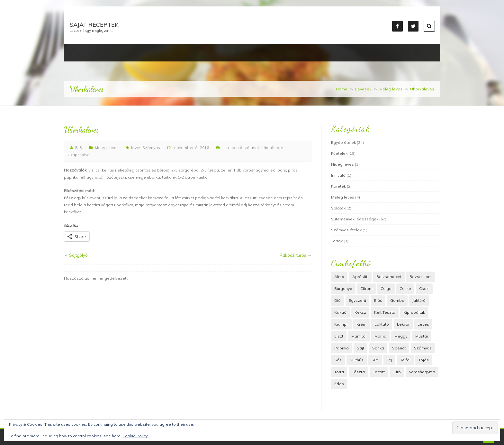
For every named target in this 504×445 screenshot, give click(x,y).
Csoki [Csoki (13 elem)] (424, 288)
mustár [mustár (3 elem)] (422, 336)
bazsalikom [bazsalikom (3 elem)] (421, 277)
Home (342, 89)
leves (136, 148)
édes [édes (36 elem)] (339, 384)
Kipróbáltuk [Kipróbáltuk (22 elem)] (414, 312)
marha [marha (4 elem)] (380, 336)
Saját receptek (94, 25)
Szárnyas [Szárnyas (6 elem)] (423, 348)
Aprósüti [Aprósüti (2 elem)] (360, 277)
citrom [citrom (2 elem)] (366, 288)
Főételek (339, 153)
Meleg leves (391, 89)
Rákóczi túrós (293, 255)
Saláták (338, 208)
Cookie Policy (135, 436)
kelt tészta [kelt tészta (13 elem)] (385, 312)
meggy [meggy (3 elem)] (401, 336)
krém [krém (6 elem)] (361, 324)
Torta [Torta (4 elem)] (339, 372)
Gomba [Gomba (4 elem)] (397, 300)
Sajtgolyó (78, 255)
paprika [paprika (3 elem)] (342, 348)
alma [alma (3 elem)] (339, 277)
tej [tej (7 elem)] (389, 360)
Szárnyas (151, 148)
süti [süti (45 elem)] (375, 360)
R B (79, 148)
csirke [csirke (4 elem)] (405, 288)
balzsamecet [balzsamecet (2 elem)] (389, 277)
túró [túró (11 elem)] (397, 372)
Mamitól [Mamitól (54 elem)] (359, 336)
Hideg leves (342, 164)
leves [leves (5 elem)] (423, 324)
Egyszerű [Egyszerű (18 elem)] (357, 300)
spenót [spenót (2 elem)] (399, 348)
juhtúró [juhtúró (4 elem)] (419, 300)
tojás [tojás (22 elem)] (424, 360)
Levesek (363, 89)
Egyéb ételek (343, 142)
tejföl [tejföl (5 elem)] (405, 360)
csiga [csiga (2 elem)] (386, 288)
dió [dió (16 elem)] (337, 300)
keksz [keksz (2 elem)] (360, 312)
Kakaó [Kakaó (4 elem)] (340, 312)
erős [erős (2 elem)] (378, 300)
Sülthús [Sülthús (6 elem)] (357, 360)
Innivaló (338, 175)
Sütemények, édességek (355, 219)
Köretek (338, 186)
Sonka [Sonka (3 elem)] (378, 348)
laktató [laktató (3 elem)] (382, 324)
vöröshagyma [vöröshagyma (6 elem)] (422, 372)
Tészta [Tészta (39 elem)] (358, 372)
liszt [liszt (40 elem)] (339, 336)
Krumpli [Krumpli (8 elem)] (341, 324)
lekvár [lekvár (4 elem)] (403, 324)
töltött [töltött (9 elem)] (379, 372)
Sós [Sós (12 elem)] (338, 360)
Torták (337, 241)
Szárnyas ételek (346, 230)
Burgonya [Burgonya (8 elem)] (343, 288)
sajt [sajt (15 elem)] (360, 348)
